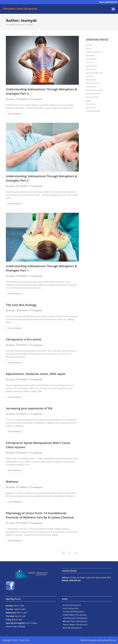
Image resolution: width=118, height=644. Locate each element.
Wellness (12, 482)
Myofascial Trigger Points (94, 73)
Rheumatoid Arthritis (93, 94)
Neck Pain (89, 76)
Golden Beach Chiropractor (75, 615)
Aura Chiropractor (71, 608)
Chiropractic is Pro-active (24, 339)
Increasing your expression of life (29, 408)
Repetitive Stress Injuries (94, 90)
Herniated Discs (91, 59)
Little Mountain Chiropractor (75, 618)
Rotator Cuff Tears (92, 97)
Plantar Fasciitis (91, 87)
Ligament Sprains (92, 66)
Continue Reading (16, 113)
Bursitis (88, 48)
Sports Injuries (91, 108)
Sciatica (88, 101)
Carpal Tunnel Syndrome (94, 52)
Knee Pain (89, 62)
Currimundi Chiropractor (74, 612)
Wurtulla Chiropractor (72, 628)
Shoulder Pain (91, 104)
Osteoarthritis (91, 80)
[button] (113, 9)
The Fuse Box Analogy (21, 305)
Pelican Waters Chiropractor (75, 625)
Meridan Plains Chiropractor (75, 621)
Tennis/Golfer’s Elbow (93, 111)
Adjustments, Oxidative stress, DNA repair (36, 374)
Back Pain (89, 45)
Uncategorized (37, 99)
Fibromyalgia (90, 55)
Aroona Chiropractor (72, 605)
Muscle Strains (91, 69)
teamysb (12, 99)
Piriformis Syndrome (93, 83)
